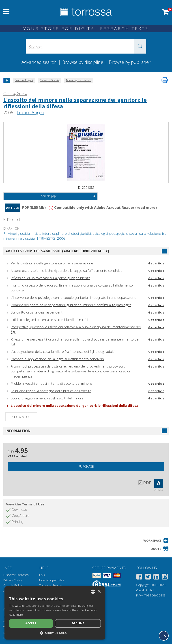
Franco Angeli (30, 113)
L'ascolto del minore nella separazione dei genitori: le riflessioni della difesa (75, 103)
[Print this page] (165, 80)
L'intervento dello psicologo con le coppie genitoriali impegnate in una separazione (74, 297)
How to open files (52, 580)
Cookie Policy (13, 585)
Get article (156, 263)
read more (146, 208)
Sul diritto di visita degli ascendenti (37, 312)
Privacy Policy (13, 580)
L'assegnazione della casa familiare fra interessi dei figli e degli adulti (63, 351)
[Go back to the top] (164, 636)
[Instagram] (165, 577)
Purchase (86, 466)
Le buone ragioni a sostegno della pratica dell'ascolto (51, 391)
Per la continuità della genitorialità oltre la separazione (52, 263)
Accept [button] (31, 623)
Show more (21, 417)
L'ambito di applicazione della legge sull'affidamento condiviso (57, 359)
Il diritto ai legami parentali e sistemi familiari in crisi (49, 320)
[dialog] (55, 613)
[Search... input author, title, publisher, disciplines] (86, 46)
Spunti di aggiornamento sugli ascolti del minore (47, 398)
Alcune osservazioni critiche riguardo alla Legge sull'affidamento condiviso (67, 270)
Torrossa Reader (51, 585)
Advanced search (39, 62)
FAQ (42, 575)
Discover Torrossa (16, 575)
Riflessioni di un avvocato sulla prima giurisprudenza (51, 278)
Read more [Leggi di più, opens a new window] (16, 615)
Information (18, 431)
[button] (140, 46)
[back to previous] (7, 80)
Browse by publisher (130, 62)
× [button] (99, 591)
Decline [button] (78, 623)
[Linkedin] (156, 577)
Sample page (68, 196)
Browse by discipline (83, 62)
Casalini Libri (145, 590)
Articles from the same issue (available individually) (57, 251)
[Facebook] (139, 577)
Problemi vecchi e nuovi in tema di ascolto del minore (51, 383)
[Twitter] (148, 577)
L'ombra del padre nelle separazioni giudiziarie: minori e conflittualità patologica (71, 305)
